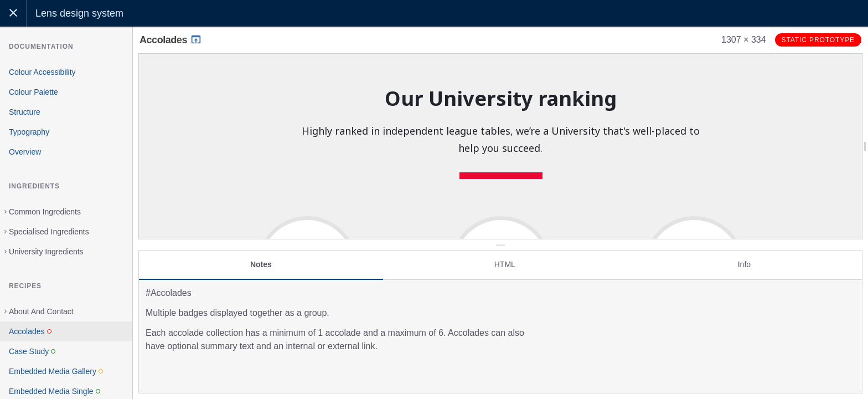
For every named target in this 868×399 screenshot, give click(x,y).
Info (744, 259)
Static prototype (818, 40)
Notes (261, 259)
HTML (505, 259)
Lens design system (79, 13)
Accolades (171, 40)
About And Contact (41, 311)
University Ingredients (46, 252)
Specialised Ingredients (49, 232)
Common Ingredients (45, 212)
